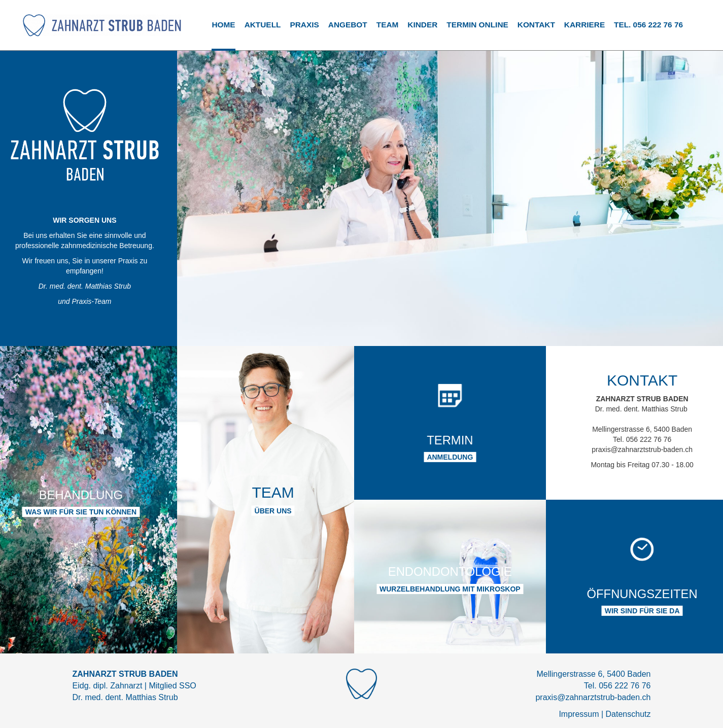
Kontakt (536, 25)
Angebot (348, 25)
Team (388, 25)
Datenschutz (628, 714)
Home (223, 25)
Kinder (422, 25)
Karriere (584, 25)
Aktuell (263, 25)
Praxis (304, 25)
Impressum (579, 714)
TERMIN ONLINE (477, 25)
